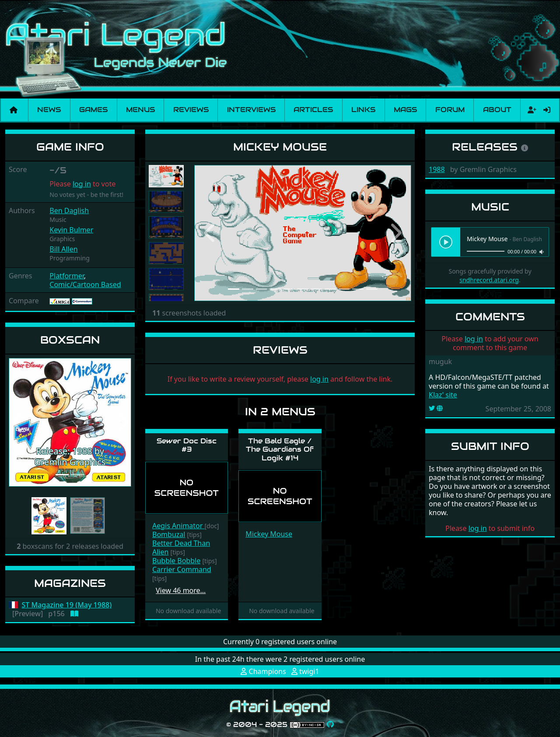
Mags (405, 110)
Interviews (251, 110)
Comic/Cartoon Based (85, 284)
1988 (437, 169)
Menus (140, 110)
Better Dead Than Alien (181, 547)
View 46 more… (181, 590)
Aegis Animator (178, 526)
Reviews (191, 110)
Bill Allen (63, 249)
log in (82, 184)
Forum (450, 110)
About (497, 110)
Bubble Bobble (176, 561)
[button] (18, 423)
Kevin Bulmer (71, 230)
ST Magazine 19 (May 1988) (67, 605)
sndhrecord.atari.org (489, 280)
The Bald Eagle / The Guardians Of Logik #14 (280, 449)
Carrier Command (182, 569)
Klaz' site (443, 395)
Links (363, 110)
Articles (313, 110)
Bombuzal (169, 534)
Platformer (66, 276)
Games (93, 110)
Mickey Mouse (269, 534)
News (49, 110)
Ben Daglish (69, 211)
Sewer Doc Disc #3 (187, 445)
